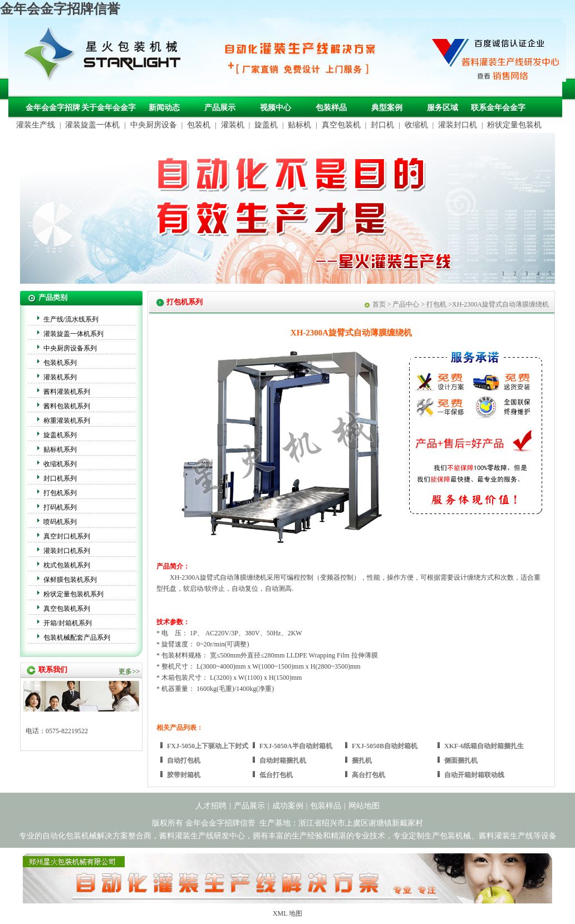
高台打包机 (368, 775)
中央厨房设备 (154, 125)
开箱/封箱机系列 (68, 623)
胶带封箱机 (184, 775)
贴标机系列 (60, 449)
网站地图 (364, 806)
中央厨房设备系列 (70, 348)
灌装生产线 (36, 125)
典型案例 (387, 108)
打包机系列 (60, 493)
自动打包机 (184, 760)
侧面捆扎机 (461, 760)
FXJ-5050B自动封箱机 (385, 746)
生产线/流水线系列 (71, 319)
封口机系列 (60, 478)
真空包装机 (341, 125)
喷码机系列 (60, 522)
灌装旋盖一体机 (92, 125)
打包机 (436, 304)
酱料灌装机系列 (67, 392)
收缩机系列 (60, 464)
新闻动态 (164, 108)
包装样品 (331, 108)
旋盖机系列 (60, 435)
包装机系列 (60, 363)
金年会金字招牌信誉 (60, 9)
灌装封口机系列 (67, 551)
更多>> (129, 671)
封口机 (382, 125)
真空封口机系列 (67, 536)
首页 (379, 304)
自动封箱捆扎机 (283, 760)
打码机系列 (60, 507)
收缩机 (416, 125)
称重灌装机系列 (67, 421)
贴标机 (299, 125)
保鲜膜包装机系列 (70, 580)
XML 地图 (287, 913)
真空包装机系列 (67, 609)
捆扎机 (362, 760)
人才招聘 (211, 806)
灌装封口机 (458, 125)
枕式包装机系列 (67, 565)
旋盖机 (266, 125)
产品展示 (220, 108)
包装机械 (455, 836)
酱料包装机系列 (67, 406)
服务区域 (443, 108)
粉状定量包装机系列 (73, 594)
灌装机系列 (60, 377)
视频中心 (276, 108)
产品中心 (406, 304)
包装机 (199, 125)
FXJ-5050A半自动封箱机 (296, 746)
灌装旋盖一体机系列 (73, 334)
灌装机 (233, 125)
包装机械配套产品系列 (77, 638)
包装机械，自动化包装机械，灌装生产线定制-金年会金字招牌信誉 (106, 56)
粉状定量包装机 (514, 125)
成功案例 (288, 806)
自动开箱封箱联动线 (474, 775)
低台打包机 (276, 775)
